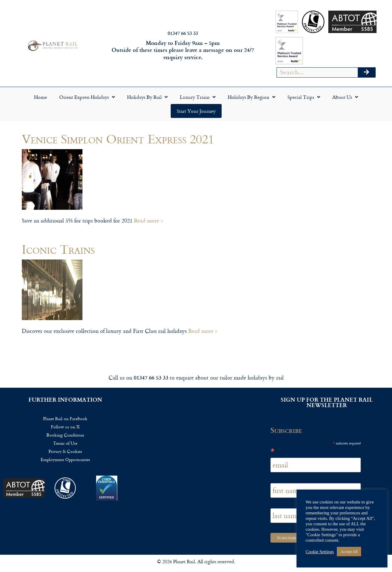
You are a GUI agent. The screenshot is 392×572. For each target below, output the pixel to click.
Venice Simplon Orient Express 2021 (118, 139)
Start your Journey (196, 111)
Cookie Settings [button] (320, 552)
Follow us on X (65, 427)
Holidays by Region (251, 97)
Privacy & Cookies (65, 451)
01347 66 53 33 (183, 33)
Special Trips (304, 97)
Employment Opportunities (65, 459)
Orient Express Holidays (87, 97)
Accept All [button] (349, 552)
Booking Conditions (65, 435)
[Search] (367, 72)
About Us (345, 97)
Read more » (148, 221)
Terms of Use (65, 443)
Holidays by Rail (147, 97)
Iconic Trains (58, 249)
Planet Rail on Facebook (65, 418)
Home (40, 97)
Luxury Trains (198, 97)
